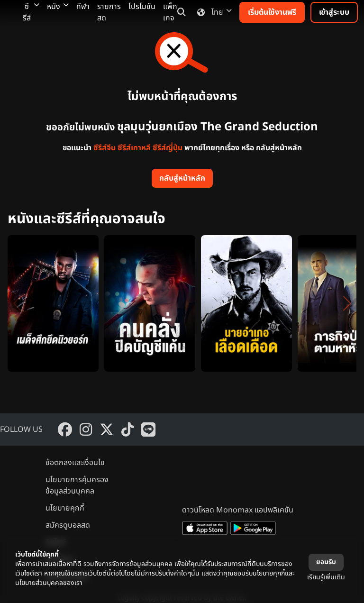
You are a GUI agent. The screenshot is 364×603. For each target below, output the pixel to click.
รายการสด (109, 12)
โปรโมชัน (142, 7)
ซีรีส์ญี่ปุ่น (168, 148)
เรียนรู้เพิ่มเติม (326, 577)
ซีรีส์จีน (105, 148)
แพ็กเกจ (170, 12)
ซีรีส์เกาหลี (134, 148)
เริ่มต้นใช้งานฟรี (272, 12)
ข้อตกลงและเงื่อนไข (75, 463)
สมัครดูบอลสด (68, 525)
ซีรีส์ (31, 12)
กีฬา (83, 7)
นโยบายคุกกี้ (65, 508)
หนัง (58, 7)
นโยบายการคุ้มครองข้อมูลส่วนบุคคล (77, 485)
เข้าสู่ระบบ (334, 12)
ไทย (213, 12)
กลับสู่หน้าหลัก (182, 178)
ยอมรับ (326, 562)
